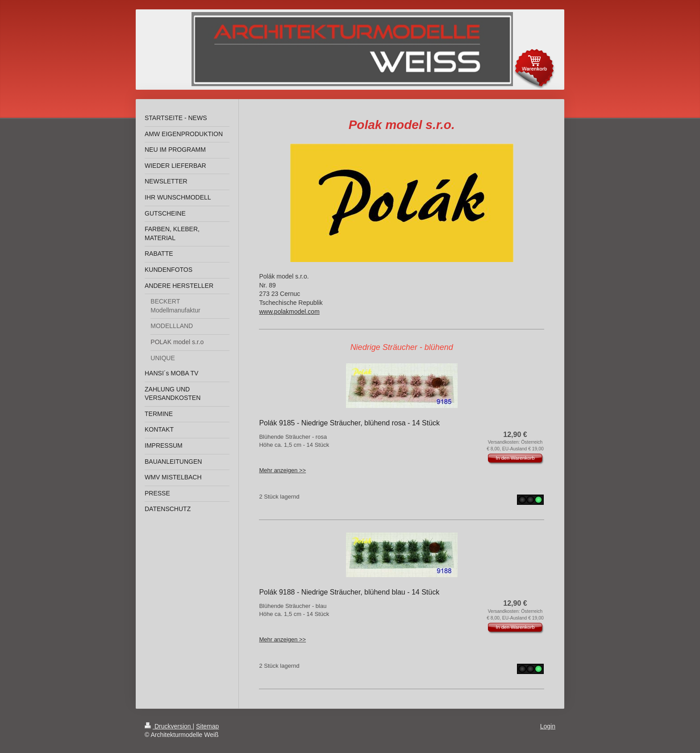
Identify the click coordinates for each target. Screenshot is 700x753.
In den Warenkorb (515, 458)
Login (548, 726)
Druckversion (169, 726)
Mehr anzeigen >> (282, 470)
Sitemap (207, 726)
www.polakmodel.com (289, 312)
